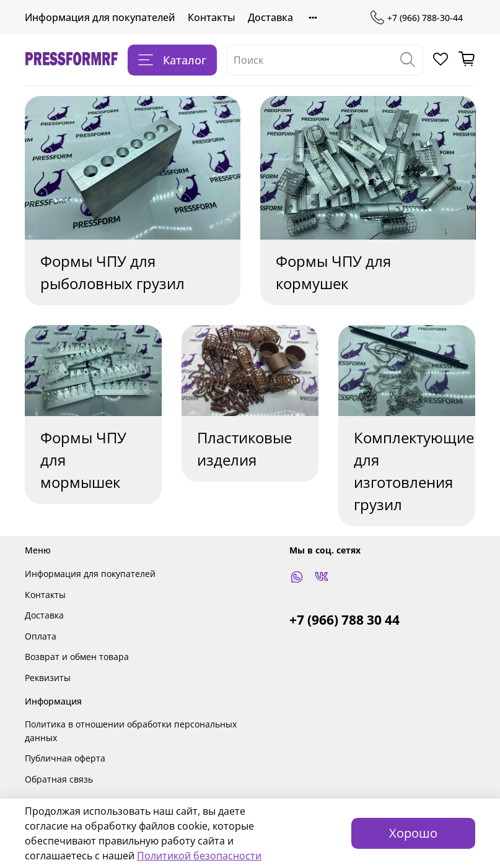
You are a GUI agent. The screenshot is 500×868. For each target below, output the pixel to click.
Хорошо (413, 833)
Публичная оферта (65, 758)
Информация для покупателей (100, 17)
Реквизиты (48, 678)
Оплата (41, 636)
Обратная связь (59, 779)
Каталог (172, 60)
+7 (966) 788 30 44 (344, 620)
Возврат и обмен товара (77, 657)
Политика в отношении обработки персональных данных (131, 731)
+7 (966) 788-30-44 (417, 18)
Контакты (212, 17)
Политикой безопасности (199, 856)
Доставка (270, 17)
